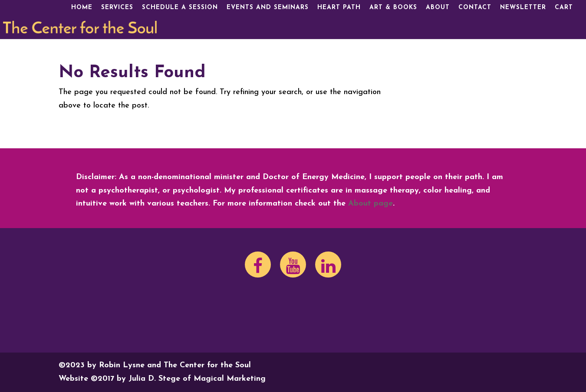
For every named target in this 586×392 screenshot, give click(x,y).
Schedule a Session (180, 8)
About (438, 8)
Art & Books (393, 8)
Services (117, 8)
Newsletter (523, 8)
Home (82, 8)
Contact (475, 8)
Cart (564, 8)
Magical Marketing (230, 379)
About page (370, 204)
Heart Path (339, 8)
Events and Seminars (268, 8)
